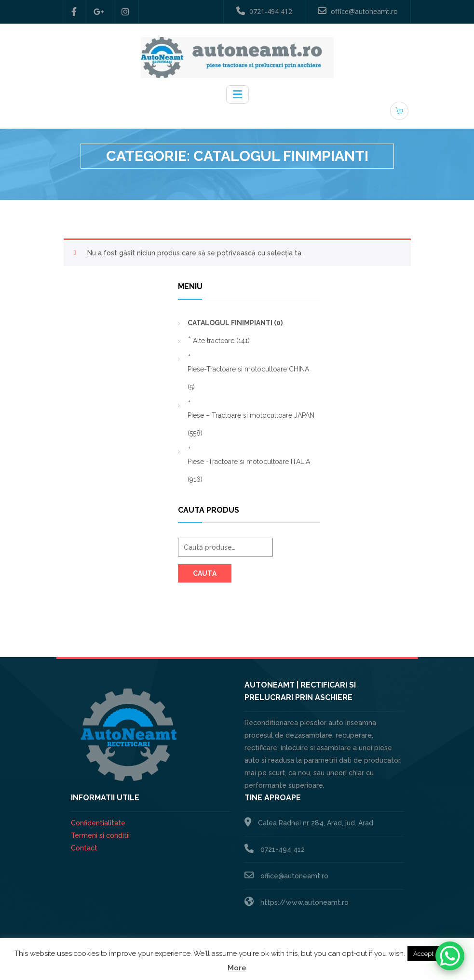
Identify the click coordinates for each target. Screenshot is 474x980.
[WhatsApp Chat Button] (450, 956)
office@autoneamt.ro (358, 11)
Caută (205, 573)
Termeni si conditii (100, 835)
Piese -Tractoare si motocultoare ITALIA (249, 470)
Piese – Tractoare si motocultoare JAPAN (251, 424)
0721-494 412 (264, 11)
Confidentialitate (98, 823)
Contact (84, 848)
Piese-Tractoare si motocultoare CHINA (248, 378)
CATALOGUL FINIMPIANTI (235, 323)
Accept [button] (423, 954)
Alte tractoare (221, 341)
